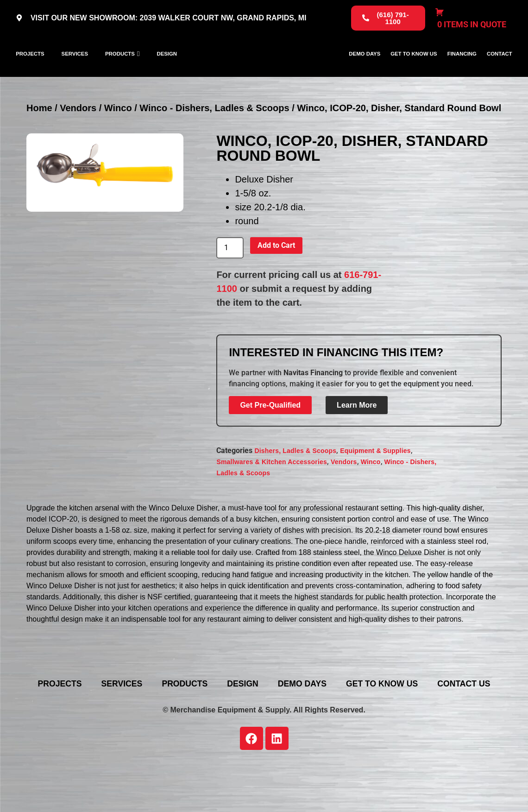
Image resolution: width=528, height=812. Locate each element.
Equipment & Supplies (375, 485)
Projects (30, 70)
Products (120, 70)
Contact (500, 70)
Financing (462, 70)
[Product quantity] (230, 282)
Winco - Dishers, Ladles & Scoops (214, 142)
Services (75, 70)
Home (39, 142)
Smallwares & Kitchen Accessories (272, 496)
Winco (118, 142)
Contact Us (271, 731)
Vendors (78, 142)
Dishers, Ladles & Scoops (295, 485)
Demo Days (365, 70)
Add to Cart (276, 279)
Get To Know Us (414, 70)
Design (167, 70)
